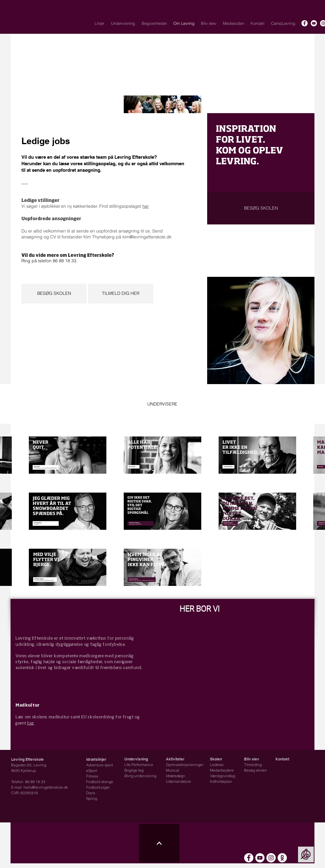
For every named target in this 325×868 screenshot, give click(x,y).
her (146, 206)
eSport (92, 771)
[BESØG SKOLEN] (54, 294)
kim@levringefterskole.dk (147, 237)
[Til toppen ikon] (159, 843)
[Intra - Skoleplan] (282, 858)
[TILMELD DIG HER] (121, 294)
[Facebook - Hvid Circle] (305, 23)
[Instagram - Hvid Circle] (271, 858)
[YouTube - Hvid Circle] (314, 23)
